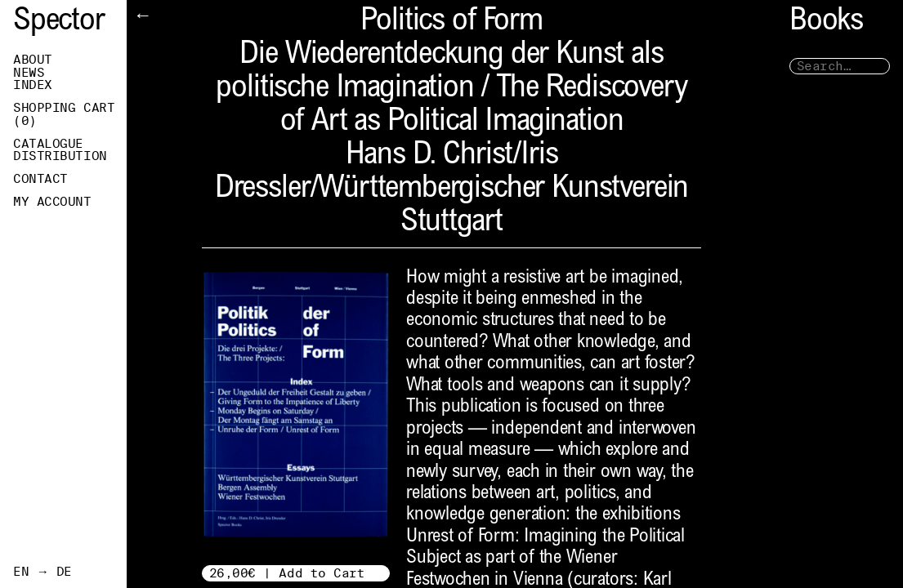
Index (33, 85)
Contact (40, 179)
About (33, 60)
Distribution (60, 156)
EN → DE (42, 572)
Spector (59, 22)
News (29, 73)
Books (826, 22)
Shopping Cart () (64, 114)
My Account (52, 202)
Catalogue (48, 144)
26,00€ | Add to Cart (287, 573)
